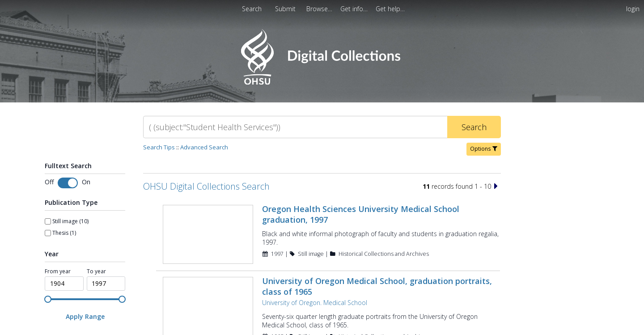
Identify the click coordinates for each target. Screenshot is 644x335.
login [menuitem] (633, 9)
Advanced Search (204, 147)
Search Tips (159, 147)
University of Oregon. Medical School (315, 303)
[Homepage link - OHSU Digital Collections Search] (322, 83)
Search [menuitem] (252, 9)
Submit (286, 9)
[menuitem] (286, 9)
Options (484, 149)
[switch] (68, 183)
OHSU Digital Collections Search (206, 186)
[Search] (295, 127)
